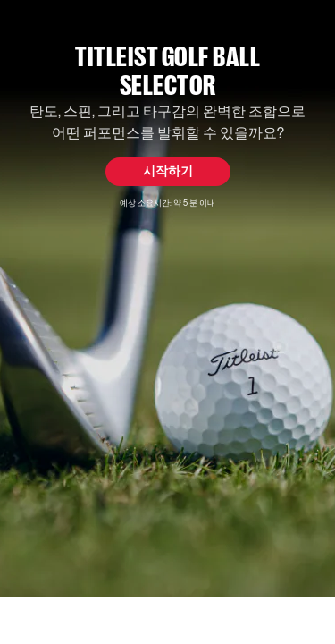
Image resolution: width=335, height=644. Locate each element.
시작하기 (168, 172)
